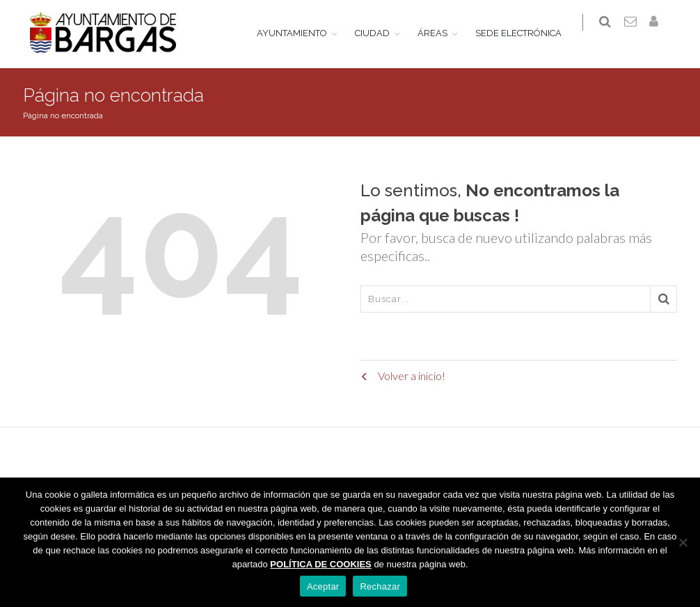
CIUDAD (381, 33)
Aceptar (323, 586)
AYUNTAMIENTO (300, 33)
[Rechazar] (683, 542)
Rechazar (380, 586)
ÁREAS (441, 33)
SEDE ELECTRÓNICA (527, 33)
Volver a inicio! (403, 376)
